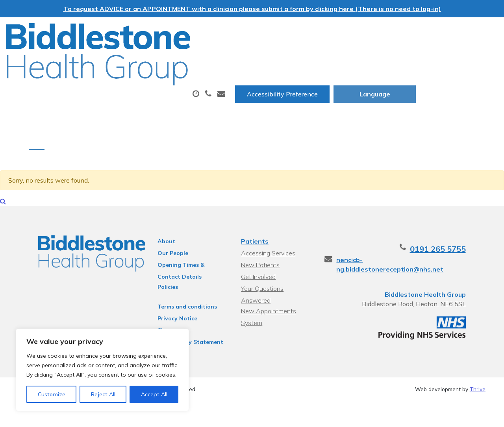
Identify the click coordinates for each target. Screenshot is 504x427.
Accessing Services (267, 241)
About (115, 56)
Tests (321, 56)
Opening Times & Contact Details (184, 254)
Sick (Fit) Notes (382, 56)
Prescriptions (263, 56)
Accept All (154, 394)
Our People (164, 241)
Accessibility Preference (364, 32)
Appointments (186, 56)
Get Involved (258, 265)
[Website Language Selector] (457, 32)
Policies (159, 275)
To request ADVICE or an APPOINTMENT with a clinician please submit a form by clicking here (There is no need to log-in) (252, 9)
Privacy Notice (169, 307)
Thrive (478, 377)
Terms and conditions (179, 295)
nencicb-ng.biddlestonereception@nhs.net (419, 248)
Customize (52, 394)
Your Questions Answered (277, 277)
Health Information (135, 84)
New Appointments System (268, 289)
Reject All (103, 394)
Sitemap (160, 318)
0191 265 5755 (458, 237)
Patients (254, 229)
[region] (102, 370)
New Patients (455, 56)
